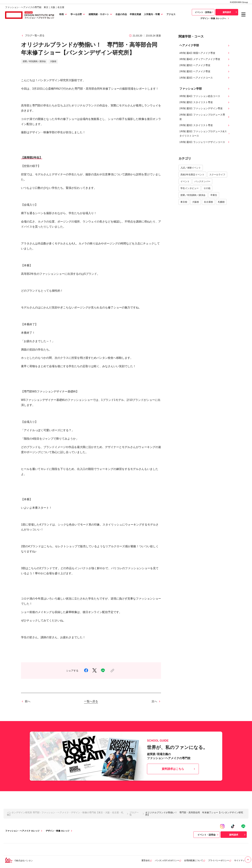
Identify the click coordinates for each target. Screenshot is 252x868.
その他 (207, 188)
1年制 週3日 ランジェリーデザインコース (205, 142)
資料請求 (230, 12)
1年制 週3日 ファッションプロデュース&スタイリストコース (205, 134)
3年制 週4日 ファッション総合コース (205, 96)
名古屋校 (208, 202)
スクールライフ (217, 175)
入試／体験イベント (191, 168)
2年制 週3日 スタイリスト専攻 (205, 125)
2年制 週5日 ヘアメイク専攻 (205, 65)
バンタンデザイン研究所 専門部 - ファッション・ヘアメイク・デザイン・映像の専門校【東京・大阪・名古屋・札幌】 (65, 814)
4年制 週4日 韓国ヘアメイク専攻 (205, 53)
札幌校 (221, 202)
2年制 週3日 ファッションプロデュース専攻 (205, 117)
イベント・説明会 (204, 12)
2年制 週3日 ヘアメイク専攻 (205, 71)
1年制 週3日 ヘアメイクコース (205, 78)
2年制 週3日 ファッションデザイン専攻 (205, 108)
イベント (185, 181)
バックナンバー (202, 181)
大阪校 (196, 202)
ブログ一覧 (134, 814)
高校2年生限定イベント (192, 175)
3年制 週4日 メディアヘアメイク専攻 (205, 59)
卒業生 (214, 195)
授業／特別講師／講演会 (193, 195)
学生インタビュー (190, 188)
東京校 (184, 202)
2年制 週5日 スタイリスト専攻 (205, 102)
